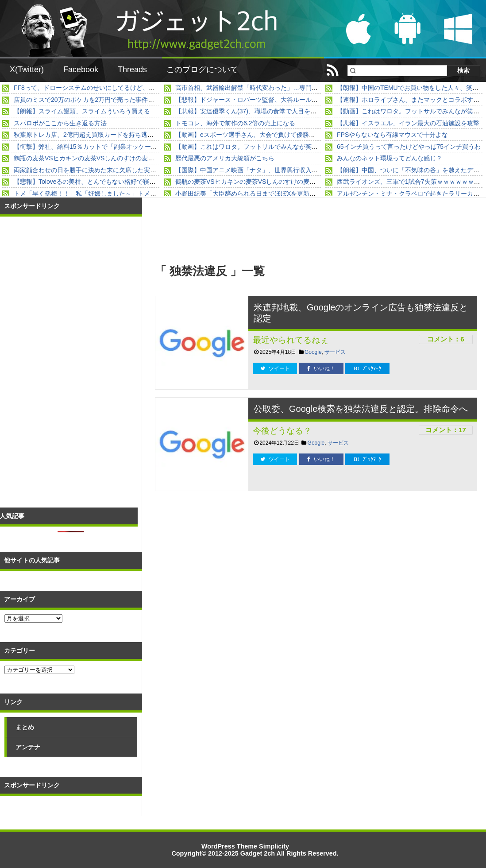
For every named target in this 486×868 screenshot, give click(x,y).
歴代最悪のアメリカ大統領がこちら (225, 158)
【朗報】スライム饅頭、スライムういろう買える (82, 111)
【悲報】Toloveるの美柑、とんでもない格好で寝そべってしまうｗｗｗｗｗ (119, 182)
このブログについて (202, 70)
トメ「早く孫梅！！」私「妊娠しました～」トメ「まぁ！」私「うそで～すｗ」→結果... (137, 194)
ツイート (275, 368)
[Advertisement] (236, 566)
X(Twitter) (27, 70)
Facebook (81, 70)
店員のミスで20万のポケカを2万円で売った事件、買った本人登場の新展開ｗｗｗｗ (130, 100)
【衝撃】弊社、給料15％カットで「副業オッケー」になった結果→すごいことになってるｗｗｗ (147, 147)
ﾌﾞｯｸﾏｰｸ (367, 368)
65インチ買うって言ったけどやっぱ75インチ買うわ (409, 147)
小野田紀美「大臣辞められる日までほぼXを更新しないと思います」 (270, 194)
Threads (132, 70)
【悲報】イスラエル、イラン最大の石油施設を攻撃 (408, 123)
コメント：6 (445, 339)
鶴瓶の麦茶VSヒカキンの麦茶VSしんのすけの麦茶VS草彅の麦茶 (104, 158)
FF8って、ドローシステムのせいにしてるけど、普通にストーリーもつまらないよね (131, 88)
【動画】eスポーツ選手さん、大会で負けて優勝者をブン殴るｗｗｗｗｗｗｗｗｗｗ (292, 135)
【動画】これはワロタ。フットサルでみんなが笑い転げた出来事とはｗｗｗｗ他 (287, 147)
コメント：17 (446, 430)
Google (313, 352)
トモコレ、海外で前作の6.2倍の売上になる (235, 123)
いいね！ (321, 368)
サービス (335, 352)
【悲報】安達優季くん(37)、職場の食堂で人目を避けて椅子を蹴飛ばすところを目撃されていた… (311, 111)
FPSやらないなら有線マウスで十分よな (392, 135)
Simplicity (274, 846)
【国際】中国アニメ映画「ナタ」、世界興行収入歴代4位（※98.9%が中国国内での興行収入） (307, 170)
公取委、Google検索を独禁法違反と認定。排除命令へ (361, 409)
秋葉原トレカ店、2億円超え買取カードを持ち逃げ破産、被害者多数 (108, 135)
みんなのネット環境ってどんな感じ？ (390, 158)
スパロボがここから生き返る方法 (60, 123)
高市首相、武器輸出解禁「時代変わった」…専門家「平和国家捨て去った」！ (284, 88)
